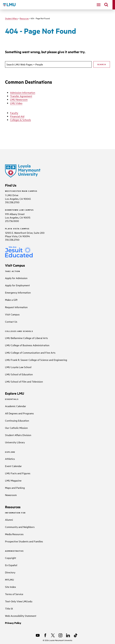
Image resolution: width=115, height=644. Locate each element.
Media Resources (14, 534)
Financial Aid (17, 116)
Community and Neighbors (20, 527)
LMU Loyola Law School (18, 367)
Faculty (14, 113)
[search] (106, 5)
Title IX (9, 608)
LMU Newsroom (19, 99)
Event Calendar (13, 466)
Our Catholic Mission (16, 428)
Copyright (11, 558)
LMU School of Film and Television (24, 381)
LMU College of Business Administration (27, 345)
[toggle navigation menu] (99, 5)
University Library (15, 442)
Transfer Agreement (21, 96)
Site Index (10, 587)
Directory (10, 572)
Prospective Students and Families (24, 541)
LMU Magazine (13, 480)
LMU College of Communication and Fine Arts (30, 353)
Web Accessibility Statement (21, 616)
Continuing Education (17, 420)
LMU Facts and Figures (18, 473)
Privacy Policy (13, 623)
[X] (53, 635)
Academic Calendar (16, 406)
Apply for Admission (16, 278)
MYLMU (9, 580)
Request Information (16, 307)
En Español (11, 565)
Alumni (9, 520)
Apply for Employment (17, 285)
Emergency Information (18, 292)
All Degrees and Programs (19, 413)
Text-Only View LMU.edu (19, 601)
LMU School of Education (19, 374)
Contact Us (11, 322)
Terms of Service (14, 594)
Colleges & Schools (21, 120)
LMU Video (16, 103)
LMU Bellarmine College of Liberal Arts (26, 338)
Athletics (10, 459)
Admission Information (23, 92)
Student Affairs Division (18, 435)
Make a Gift (11, 300)
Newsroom (11, 495)
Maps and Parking (15, 488)
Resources (24, 18)
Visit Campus (12, 314)
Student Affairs (11, 18)
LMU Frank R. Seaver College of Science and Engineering (36, 360)
